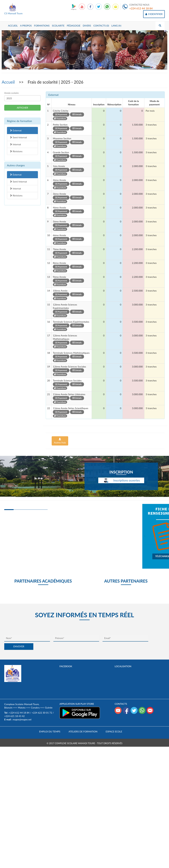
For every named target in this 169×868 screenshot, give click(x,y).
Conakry (35, 708)
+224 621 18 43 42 (14, 716)
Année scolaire (11, 93)
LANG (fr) (116, 26)
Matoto (22, 708)
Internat (15, 144)
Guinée (49, 708)
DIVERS (87, 26)
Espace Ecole (114, 731)
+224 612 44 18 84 (141, 8)
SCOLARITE (58, 26)
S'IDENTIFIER (154, 14)
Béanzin (8, 708)
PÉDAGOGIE (74, 26)
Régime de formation (19, 121)
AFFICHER (22, 108)
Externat (16, 130)
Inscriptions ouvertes (121, 481)
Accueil (9, 82)
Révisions (16, 151)
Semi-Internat (18, 137)
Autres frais (60, 441)
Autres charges (16, 165)
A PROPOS (26, 26)
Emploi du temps (50, 731)
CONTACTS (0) (101, 26)
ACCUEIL (13, 26)
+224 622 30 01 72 (42, 713)
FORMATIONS (42, 26)
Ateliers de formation (83, 731)
